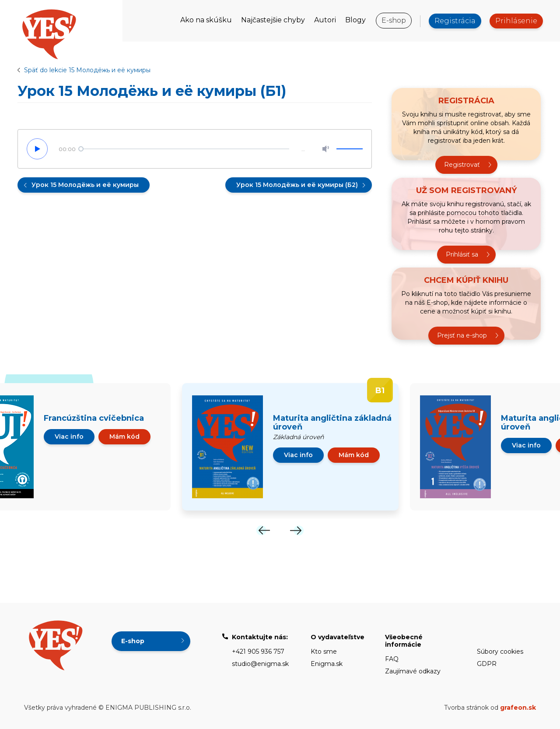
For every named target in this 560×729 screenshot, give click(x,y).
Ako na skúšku (206, 20)
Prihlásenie (516, 21)
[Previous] (263, 530)
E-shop (394, 20)
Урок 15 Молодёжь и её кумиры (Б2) (297, 185)
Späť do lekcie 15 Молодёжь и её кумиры (87, 70)
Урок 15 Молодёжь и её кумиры (85, 185)
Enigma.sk (327, 664)
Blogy (355, 20)
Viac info (69, 437)
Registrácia (455, 21)
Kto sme (324, 652)
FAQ (392, 659)
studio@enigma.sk (260, 664)
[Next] (297, 530)
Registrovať (462, 165)
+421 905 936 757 (258, 652)
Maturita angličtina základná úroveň (332, 423)
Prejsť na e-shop (462, 335)
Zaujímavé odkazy (413, 671)
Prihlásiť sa (462, 254)
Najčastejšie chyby (273, 20)
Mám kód (124, 437)
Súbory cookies (500, 652)
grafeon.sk (518, 708)
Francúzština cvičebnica (94, 418)
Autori (325, 20)
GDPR (487, 664)
